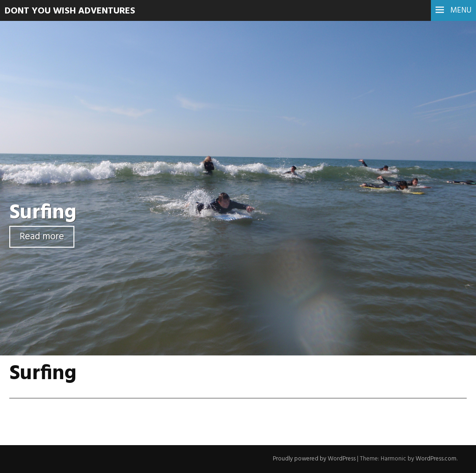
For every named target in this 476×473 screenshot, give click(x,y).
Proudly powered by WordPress (314, 459)
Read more (42, 237)
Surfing (43, 213)
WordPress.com (436, 459)
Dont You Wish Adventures (70, 11)
